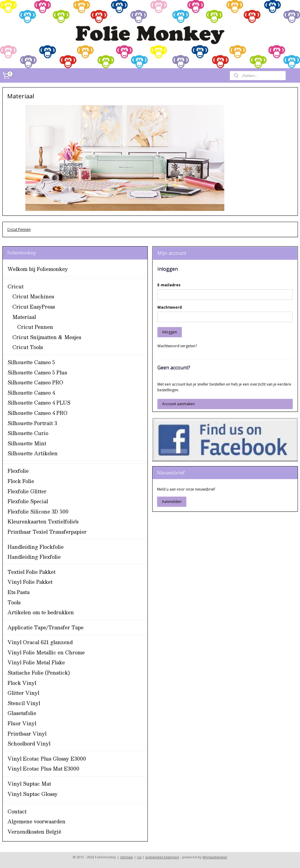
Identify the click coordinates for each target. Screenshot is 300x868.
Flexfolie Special (28, 501)
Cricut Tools (28, 347)
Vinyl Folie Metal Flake (36, 662)
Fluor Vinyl (22, 723)
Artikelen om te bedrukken (41, 612)
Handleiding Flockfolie (36, 547)
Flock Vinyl (22, 683)
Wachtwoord (170, 307)
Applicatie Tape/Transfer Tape (46, 627)
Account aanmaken (178, 404)
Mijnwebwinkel (215, 857)
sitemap (126, 857)
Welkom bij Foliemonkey (38, 269)
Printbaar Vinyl (27, 734)
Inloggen (170, 332)
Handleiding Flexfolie (34, 557)
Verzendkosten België (34, 832)
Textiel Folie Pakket (32, 572)
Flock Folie (21, 481)
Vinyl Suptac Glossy (33, 794)
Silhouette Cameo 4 (31, 393)
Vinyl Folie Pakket (30, 582)
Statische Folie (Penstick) (39, 673)
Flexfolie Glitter (27, 491)
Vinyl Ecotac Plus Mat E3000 (43, 769)
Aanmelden (172, 502)
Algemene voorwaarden (36, 821)
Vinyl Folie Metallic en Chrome (46, 652)
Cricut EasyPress (34, 307)
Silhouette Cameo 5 (31, 362)
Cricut (16, 286)
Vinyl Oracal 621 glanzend (40, 642)
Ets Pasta (19, 592)
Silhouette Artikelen (33, 453)
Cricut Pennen (19, 229)
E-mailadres (169, 285)
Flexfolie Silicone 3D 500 (38, 512)
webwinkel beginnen (162, 857)
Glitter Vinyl (23, 693)
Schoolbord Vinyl (29, 744)
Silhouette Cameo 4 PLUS (39, 403)
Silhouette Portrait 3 (32, 423)
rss (139, 857)
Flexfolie (18, 471)
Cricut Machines (33, 296)
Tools (14, 602)
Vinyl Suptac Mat (29, 784)
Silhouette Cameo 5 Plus (37, 372)
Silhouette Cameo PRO (35, 382)
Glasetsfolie (22, 713)
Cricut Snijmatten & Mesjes (47, 337)
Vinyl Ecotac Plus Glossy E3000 (47, 759)
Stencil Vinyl (24, 703)
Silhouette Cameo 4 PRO (38, 413)
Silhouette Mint (27, 443)
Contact (17, 811)
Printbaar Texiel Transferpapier (47, 532)
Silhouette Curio (28, 433)
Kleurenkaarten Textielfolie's (43, 521)
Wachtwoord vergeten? (177, 346)
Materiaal (24, 317)
